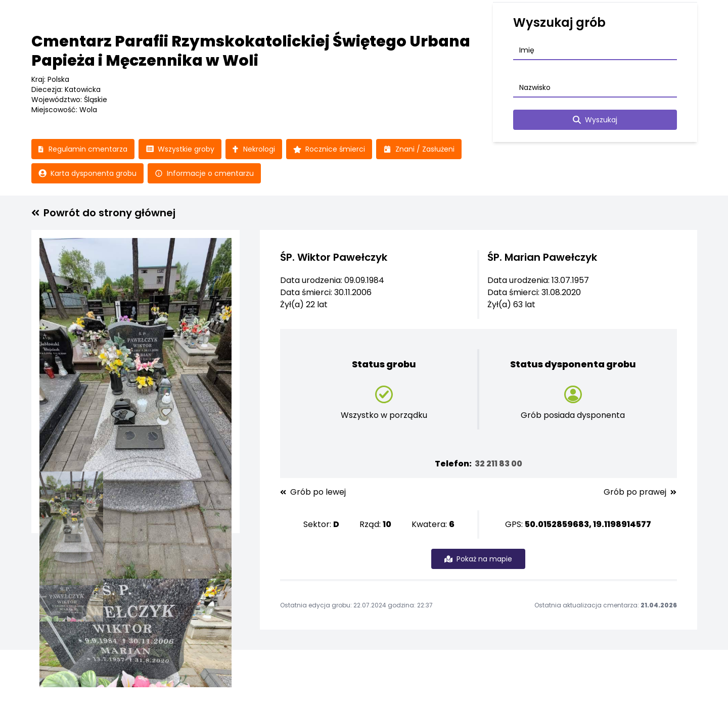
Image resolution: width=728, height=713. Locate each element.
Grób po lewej (313, 492)
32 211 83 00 (498, 464)
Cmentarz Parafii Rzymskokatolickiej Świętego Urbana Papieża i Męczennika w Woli (251, 51)
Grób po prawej (640, 492)
